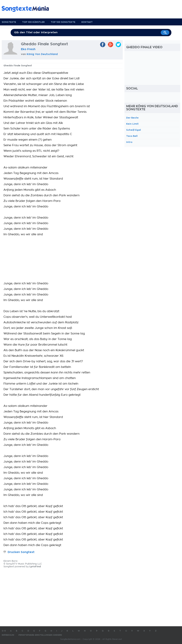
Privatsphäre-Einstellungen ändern (40, 635)
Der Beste (132, 118)
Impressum (8, 635)
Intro (129, 142)
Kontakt (87, 22)
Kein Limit (132, 124)
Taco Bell (132, 136)
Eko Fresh (28, 49)
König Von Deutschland (42, 54)
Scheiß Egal (134, 130)
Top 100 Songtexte (63, 22)
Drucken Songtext (21, 552)
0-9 (4, 631)
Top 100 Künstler (33, 22)
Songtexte (9, 22)
